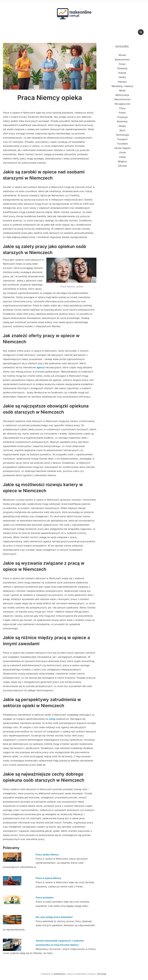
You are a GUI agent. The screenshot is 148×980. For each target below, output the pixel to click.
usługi (52, 719)
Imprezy (122, 82)
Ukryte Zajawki (122, 148)
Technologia (122, 135)
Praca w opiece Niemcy (48, 878)
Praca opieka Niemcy (47, 854)
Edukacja (122, 68)
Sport (122, 130)
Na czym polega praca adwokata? (54, 917)
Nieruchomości (122, 99)
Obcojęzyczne (122, 104)
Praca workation (45, 897)
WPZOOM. (102, 974)
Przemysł (122, 117)
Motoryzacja (122, 95)
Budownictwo (122, 59)
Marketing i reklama (122, 86)
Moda (122, 90)
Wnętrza (122, 161)
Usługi (122, 157)
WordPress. (60, 974)
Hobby (122, 77)
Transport (122, 139)
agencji (41, 367)
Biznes (122, 55)
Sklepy (122, 126)
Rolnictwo (122, 121)
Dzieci (122, 64)
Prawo (122, 113)
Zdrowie (122, 166)
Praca (122, 108)
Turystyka (122, 144)
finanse (122, 73)
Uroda (122, 152)
